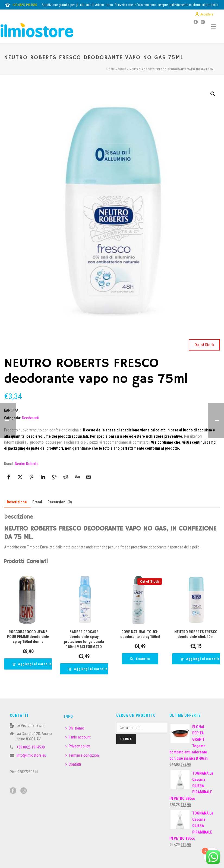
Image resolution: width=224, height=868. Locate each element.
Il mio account (78, 737)
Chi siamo (75, 728)
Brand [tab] (37, 502)
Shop (122, 69)
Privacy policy (78, 746)
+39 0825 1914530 (25, 5)
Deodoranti (31, 418)
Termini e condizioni (83, 755)
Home (111, 69)
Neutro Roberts (27, 464)
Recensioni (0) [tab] (60, 502)
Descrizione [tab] (17, 502)
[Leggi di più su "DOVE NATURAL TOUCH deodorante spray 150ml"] (140, 659)
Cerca (126, 739)
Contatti (73, 764)
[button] (213, 94)
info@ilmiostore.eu (31, 755)
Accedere (204, 14)
